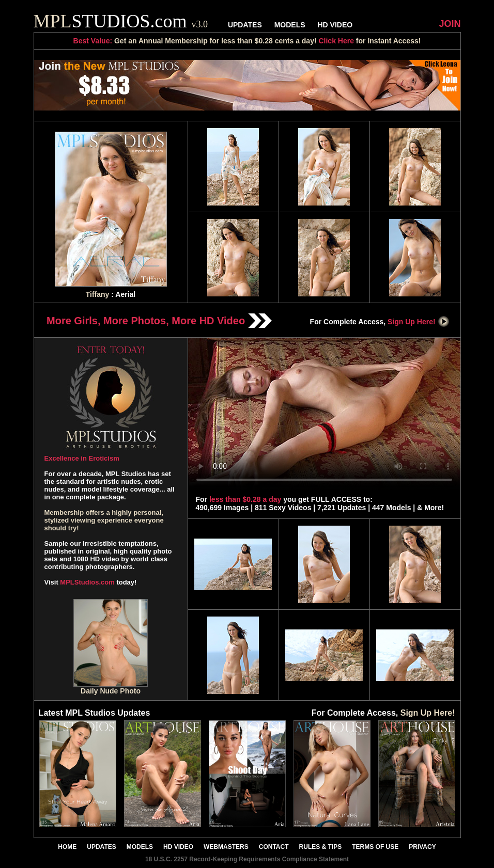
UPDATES (245, 25)
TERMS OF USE (375, 847)
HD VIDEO (335, 25)
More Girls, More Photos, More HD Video (159, 321)
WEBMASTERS (226, 847)
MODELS (290, 25)
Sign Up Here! (419, 322)
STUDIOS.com (121, 21)
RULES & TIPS (321, 847)
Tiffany (98, 294)
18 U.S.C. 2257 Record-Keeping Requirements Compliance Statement (247, 859)
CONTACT (274, 847)
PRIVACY (422, 847)
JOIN (450, 24)
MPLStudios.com (87, 582)
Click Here (336, 41)
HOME (67, 847)
